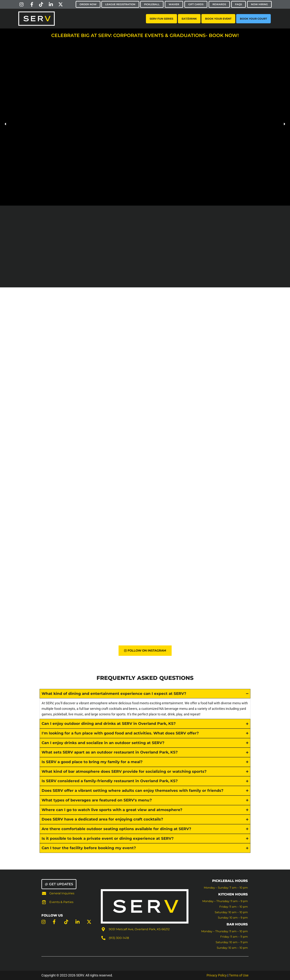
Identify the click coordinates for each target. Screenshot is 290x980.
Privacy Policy (217, 975)
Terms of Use (239, 975)
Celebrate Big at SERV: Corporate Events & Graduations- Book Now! (145, 35)
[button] (6, 124)
